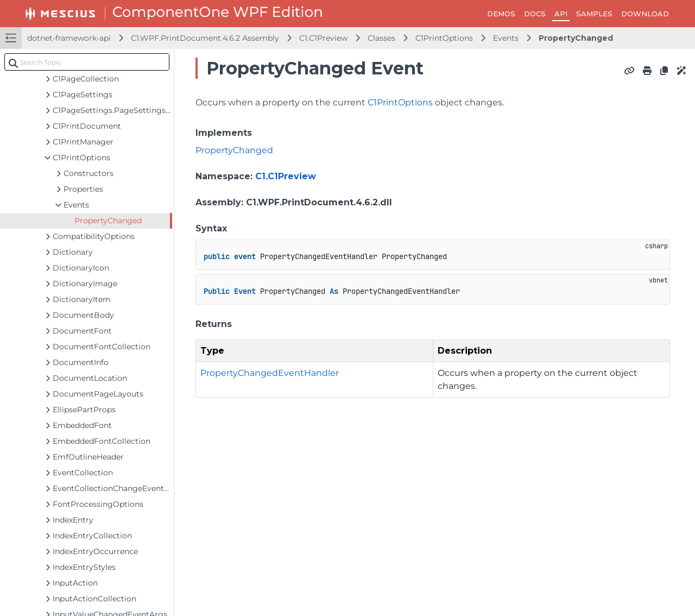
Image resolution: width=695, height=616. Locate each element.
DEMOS (501, 14)
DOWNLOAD (645, 14)
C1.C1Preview (323, 38)
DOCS (535, 14)
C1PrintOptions (444, 38)
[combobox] (87, 62)
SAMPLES (594, 14)
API (561, 14)
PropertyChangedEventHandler (270, 373)
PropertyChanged (576, 38)
